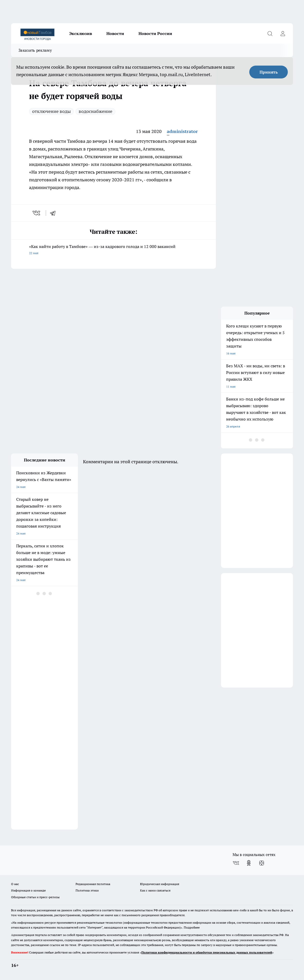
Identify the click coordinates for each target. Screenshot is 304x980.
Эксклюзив (81, 33)
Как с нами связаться (155, 890)
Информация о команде (28, 890)
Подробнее (192, 927)
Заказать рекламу (35, 50)
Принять (269, 72)
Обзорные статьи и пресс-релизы (35, 897)
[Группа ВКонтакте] (236, 863)
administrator (182, 131)
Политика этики (87, 890)
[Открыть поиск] (270, 33)
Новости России (155, 33)
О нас (15, 884)
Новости (115, 33)
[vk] (37, 213)
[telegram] (54, 213)
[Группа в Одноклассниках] (249, 863)
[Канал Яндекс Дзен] (262, 863)
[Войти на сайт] (283, 33)
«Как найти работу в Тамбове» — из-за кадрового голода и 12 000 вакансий (113, 250)
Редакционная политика (93, 884)
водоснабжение (95, 111)
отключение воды (51, 111)
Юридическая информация (160, 884)
